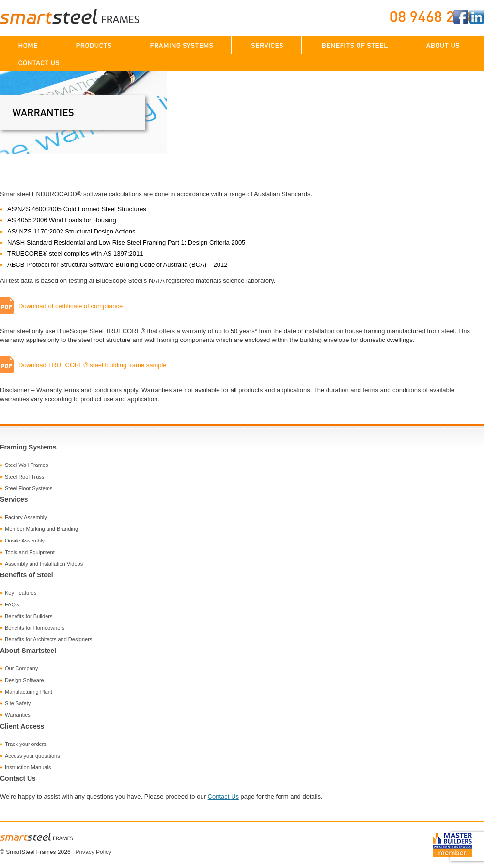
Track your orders (26, 744)
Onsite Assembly (25, 541)
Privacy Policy (93, 852)
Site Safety (18, 703)
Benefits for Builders (29, 616)
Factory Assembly (26, 517)
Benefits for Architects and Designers (48, 639)
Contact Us (223, 797)
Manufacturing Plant (29, 692)
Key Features (21, 593)
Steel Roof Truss (24, 477)
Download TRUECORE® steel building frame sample (83, 365)
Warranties (18, 715)
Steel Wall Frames (26, 465)
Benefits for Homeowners (35, 628)
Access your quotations (32, 756)
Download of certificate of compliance (61, 306)
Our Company (21, 668)
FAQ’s (12, 604)
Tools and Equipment (30, 552)
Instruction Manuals (28, 767)
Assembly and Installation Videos (44, 564)
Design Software (24, 680)
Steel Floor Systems (29, 488)
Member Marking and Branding (41, 529)
